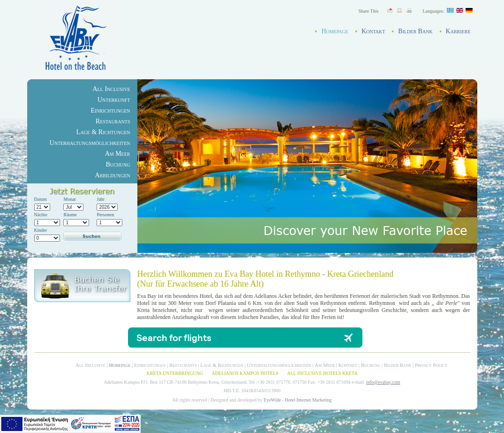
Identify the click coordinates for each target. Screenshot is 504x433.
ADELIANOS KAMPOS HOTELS (245, 373)
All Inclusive (112, 89)
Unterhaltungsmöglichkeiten (90, 143)
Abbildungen (112, 175)
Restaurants (113, 121)
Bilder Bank (415, 31)
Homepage (335, 31)
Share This (369, 11)
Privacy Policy (431, 365)
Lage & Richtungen (103, 132)
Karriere (458, 31)
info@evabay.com (383, 382)
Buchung (118, 164)
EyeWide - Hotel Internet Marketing (297, 400)
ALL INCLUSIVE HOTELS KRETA (322, 373)
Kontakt (373, 31)
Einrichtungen (110, 110)
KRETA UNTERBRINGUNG (175, 373)
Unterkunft (114, 100)
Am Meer (118, 154)
